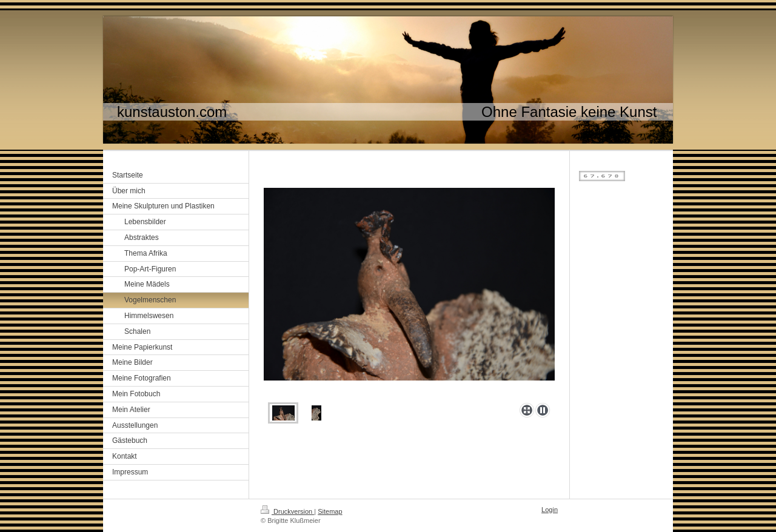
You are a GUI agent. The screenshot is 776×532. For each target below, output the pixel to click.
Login (550, 510)
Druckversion (287, 511)
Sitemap (330, 511)
